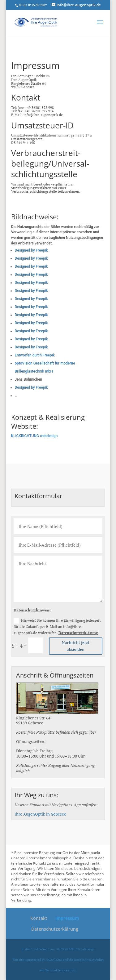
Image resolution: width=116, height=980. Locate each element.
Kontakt (39, 918)
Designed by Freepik (31, 250)
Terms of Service (56, 970)
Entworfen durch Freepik (35, 355)
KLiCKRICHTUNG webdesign (75, 949)
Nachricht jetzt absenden (76, 646)
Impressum (67, 918)
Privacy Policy (94, 960)
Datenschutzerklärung (78, 633)
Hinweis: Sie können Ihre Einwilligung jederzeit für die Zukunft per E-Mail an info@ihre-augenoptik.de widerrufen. (57, 627)
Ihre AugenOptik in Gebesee (40, 814)
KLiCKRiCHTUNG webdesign (34, 436)
